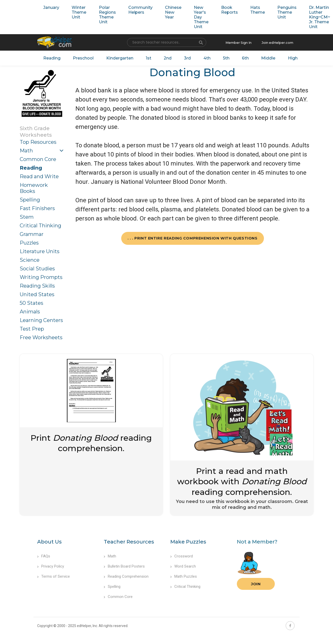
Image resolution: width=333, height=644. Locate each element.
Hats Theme (247, 10)
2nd (164, 57)
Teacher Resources (129, 541)
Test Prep (32, 328)
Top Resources (38, 141)
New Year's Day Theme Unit (193, 17)
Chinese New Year (167, 12)
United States (37, 293)
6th (238, 57)
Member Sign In (242, 42)
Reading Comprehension (126, 575)
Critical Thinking (40, 224)
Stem (27, 216)
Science (30, 259)
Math (26, 149)
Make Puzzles (188, 541)
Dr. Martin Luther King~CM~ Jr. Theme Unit (306, 17)
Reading (54, 57)
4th (201, 57)
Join (256, 583)
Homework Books (34, 187)
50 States (32, 302)
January (50, 7)
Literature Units (40, 250)
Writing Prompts (41, 276)
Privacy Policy (51, 565)
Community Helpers (135, 10)
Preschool (84, 57)
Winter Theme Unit (77, 12)
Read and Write (39, 175)
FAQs (44, 555)
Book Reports (220, 10)
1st (146, 57)
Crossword (182, 555)
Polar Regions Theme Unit (104, 14)
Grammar (32, 233)
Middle (260, 57)
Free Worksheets (41, 336)
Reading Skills (37, 285)
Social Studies (37, 267)
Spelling (30, 198)
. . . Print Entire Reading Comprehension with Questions (193, 237)
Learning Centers (41, 319)
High (283, 57)
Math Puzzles (184, 575)
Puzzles (29, 241)
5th (220, 57)
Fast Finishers (37, 207)
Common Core (38, 158)
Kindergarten (118, 57)
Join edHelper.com (279, 42)
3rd (183, 57)
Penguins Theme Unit (275, 12)
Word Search (183, 565)
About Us (49, 541)
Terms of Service (54, 575)
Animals (30, 310)
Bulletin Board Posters (124, 565)
